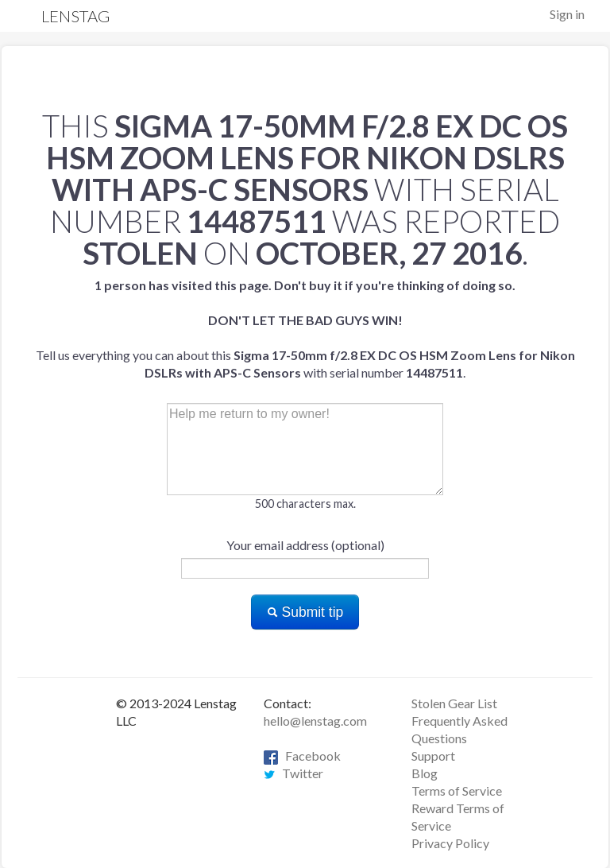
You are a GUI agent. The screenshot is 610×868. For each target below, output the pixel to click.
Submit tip (305, 612)
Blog (425, 773)
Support (433, 756)
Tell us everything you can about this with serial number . (305, 329)
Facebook (302, 756)
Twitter (293, 773)
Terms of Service (457, 790)
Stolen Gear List (454, 703)
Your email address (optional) (305, 545)
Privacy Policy (450, 843)
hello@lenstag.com (315, 721)
